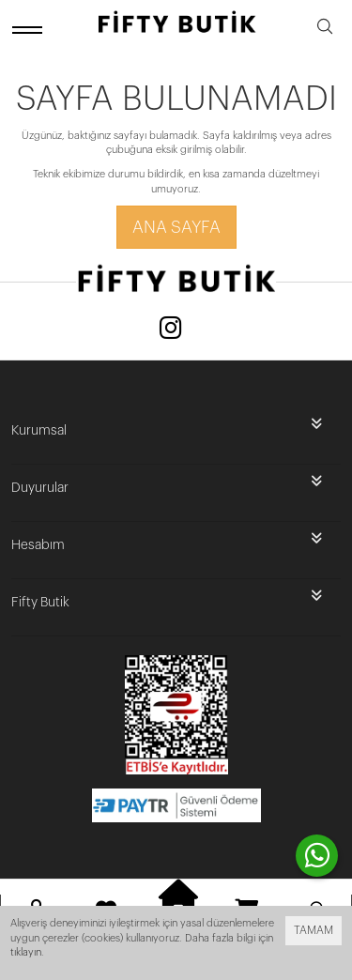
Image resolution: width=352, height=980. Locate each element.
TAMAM (314, 930)
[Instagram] (171, 330)
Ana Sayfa (176, 227)
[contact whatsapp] (317, 856)
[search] (325, 30)
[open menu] (30, 30)
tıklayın (26, 952)
